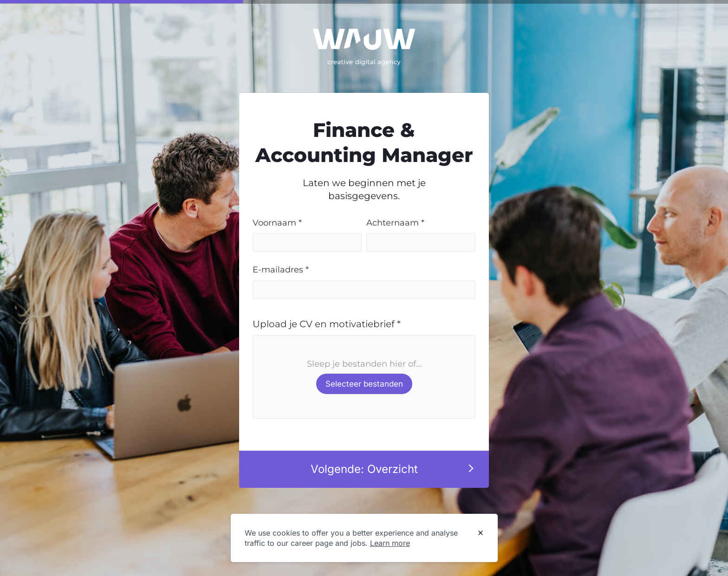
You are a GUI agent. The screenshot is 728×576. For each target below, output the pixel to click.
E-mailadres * (281, 270)
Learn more (390, 543)
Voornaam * (277, 223)
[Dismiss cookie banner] (481, 533)
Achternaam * (395, 223)
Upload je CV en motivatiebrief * (327, 324)
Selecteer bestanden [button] (364, 384)
